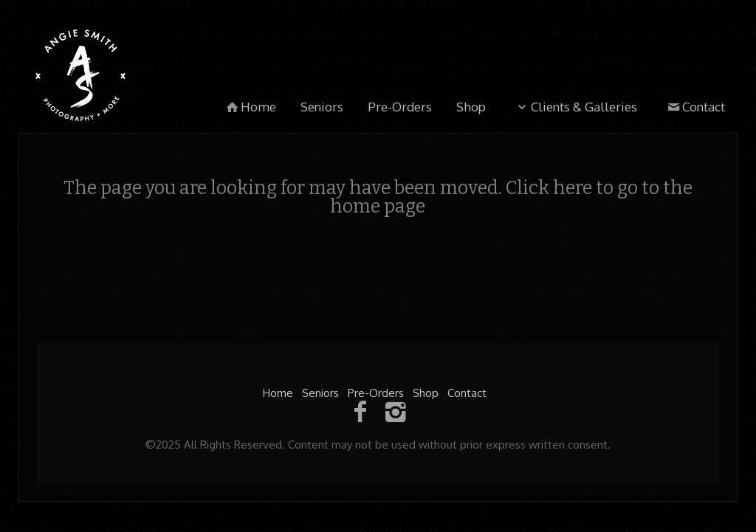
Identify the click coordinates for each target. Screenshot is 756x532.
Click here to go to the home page (511, 197)
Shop (471, 107)
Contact (695, 107)
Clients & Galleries (575, 107)
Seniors (322, 107)
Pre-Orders (400, 107)
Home (250, 107)
